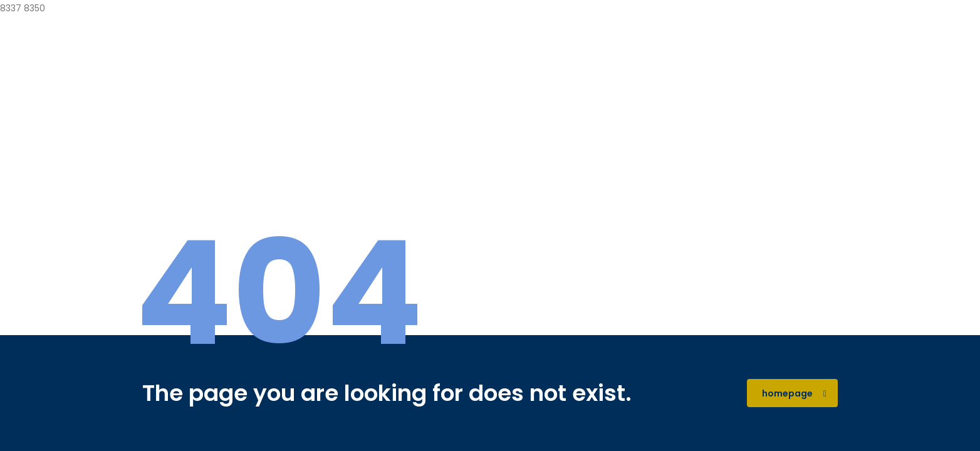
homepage (794, 393)
